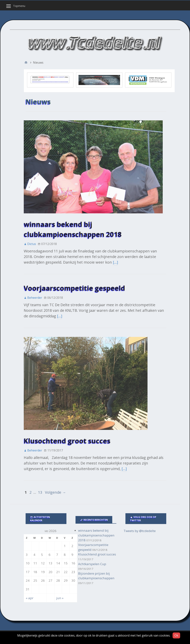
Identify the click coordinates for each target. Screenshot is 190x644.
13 (40, 492)
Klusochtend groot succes (67, 441)
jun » (60, 598)
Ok (176, 635)
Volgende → (55, 492)
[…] (115, 262)
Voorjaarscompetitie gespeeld (74, 288)
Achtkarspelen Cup (92, 564)
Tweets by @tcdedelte (140, 531)
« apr (30, 598)
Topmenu (19, 6)
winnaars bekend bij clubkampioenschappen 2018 (96, 535)
